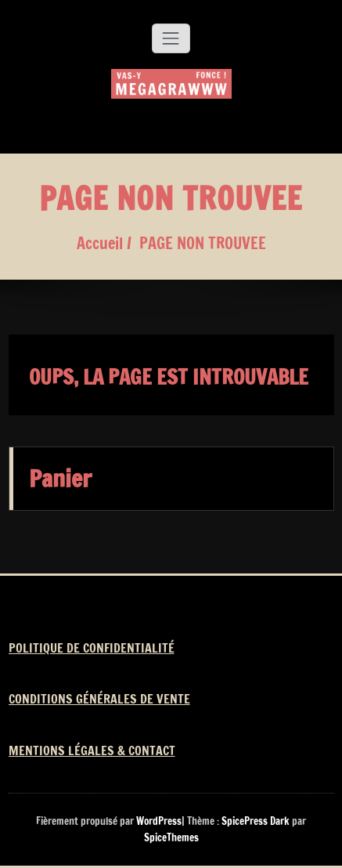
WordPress (159, 821)
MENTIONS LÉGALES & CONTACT (92, 750)
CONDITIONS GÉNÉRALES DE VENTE (99, 699)
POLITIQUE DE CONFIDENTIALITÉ (92, 648)
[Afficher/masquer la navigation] (171, 38)
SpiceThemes (171, 837)
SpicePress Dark (256, 821)
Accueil (100, 243)
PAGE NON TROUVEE (203, 243)
